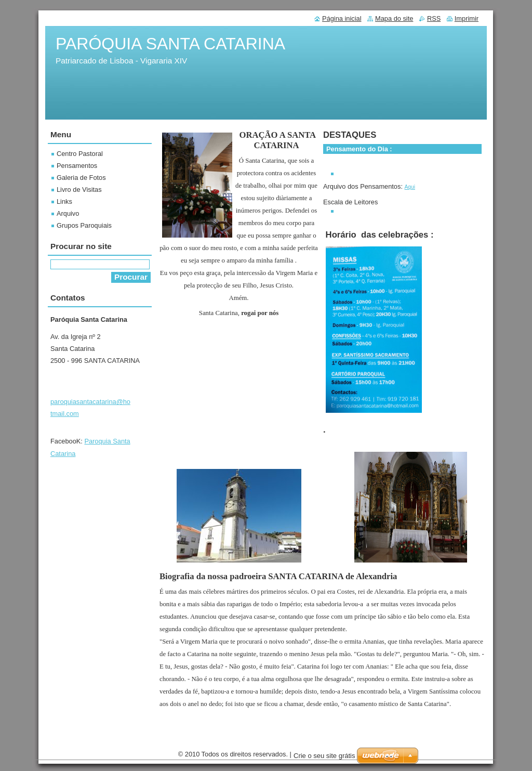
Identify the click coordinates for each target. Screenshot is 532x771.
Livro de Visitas (79, 190)
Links (64, 201)
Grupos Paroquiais (84, 225)
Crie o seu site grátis (324, 756)
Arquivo (68, 213)
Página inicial (342, 18)
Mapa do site (394, 18)
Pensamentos (77, 166)
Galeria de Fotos (81, 178)
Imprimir (467, 18)
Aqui (410, 187)
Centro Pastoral (80, 154)
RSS (434, 18)
